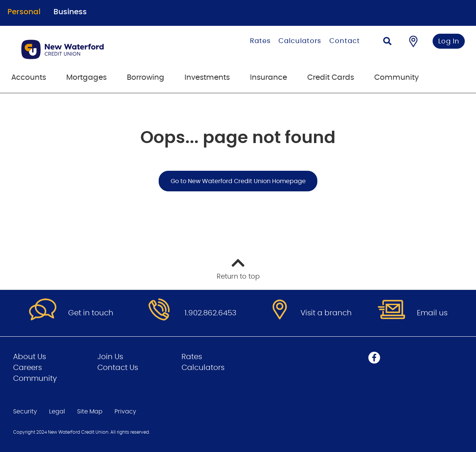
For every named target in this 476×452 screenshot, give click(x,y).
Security (25, 412)
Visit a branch (326, 313)
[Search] (387, 42)
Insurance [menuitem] (268, 78)
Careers (28, 368)
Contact (344, 41)
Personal (24, 12)
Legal (57, 412)
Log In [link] (449, 42)
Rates (260, 41)
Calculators (300, 41)
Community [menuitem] (396, 78)
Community (35, 379)
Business (70, 12)
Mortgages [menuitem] (86, 78)
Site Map (90, 412)
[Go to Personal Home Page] (95, 49)
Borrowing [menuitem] (146, 78)
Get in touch (91, 313)
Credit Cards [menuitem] (331, 78)
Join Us (110, 357)
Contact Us (118, 368)
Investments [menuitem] (207, 78)
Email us (432, 313)
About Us (30, 357)
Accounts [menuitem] (29, 78)
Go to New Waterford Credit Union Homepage (238, 181)
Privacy (125, 412)
